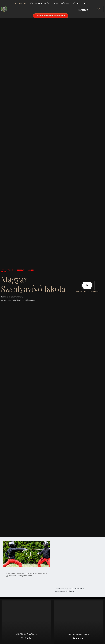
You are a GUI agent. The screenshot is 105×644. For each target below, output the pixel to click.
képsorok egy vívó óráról (87, 291)
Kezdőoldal (20, 3)
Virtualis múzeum (61, 3)
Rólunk (76, 3)
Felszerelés (79, 638)
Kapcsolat (83, 10)
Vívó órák (26, 638)
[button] (26, 554)
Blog (86, 3)
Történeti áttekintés (39, 3)
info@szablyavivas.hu (67, 591)
